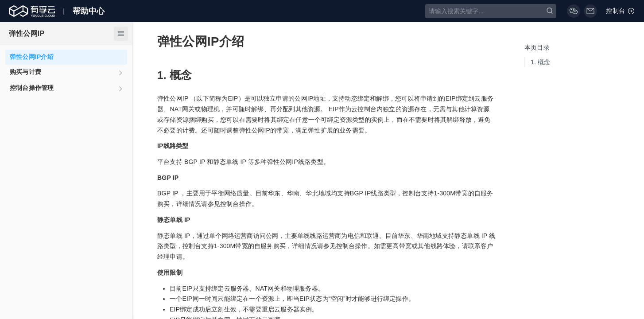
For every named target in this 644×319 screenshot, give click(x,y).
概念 (541, 62)
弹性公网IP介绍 (32, 57)
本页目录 (537, 47)
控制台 (621, 11)
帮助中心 (89, 11)
